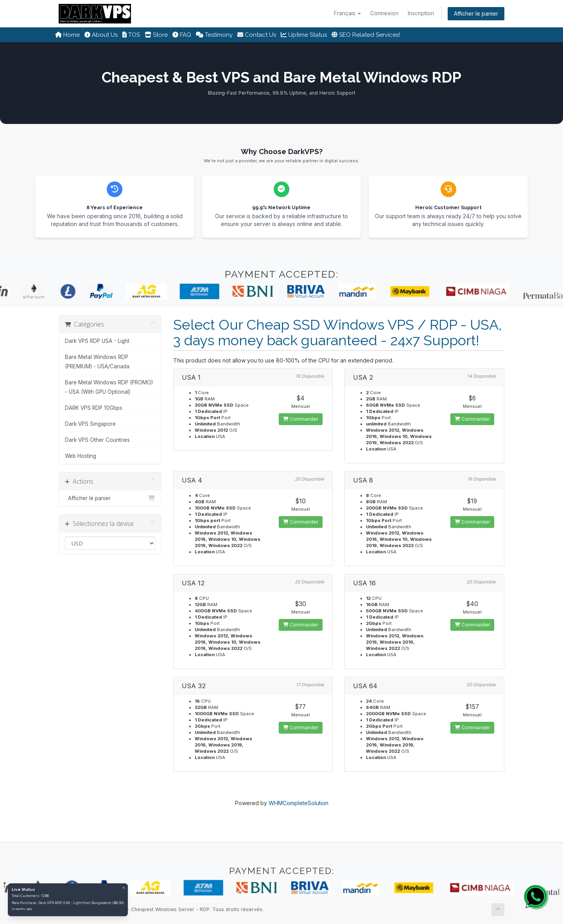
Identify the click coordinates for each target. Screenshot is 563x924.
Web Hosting (81, 456)
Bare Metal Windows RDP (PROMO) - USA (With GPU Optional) (109, 387)
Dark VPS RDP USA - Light (97, 341)
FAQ (182, 35)
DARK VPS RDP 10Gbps (94, 408)
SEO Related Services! (366, 35)
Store (156, 35)
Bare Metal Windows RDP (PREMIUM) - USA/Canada (97, 362)
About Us (101, 35)
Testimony (214, 35)
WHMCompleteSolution (299, 803)
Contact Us (257, 35)
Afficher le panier (476, 13)
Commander (301, 419)
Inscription (421, 13)
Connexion (384, 13)
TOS (131, 35)
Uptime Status (304, 35)
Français (347, 13)
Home (67, 35)
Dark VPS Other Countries (97, 440)
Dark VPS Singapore (90, 424)
